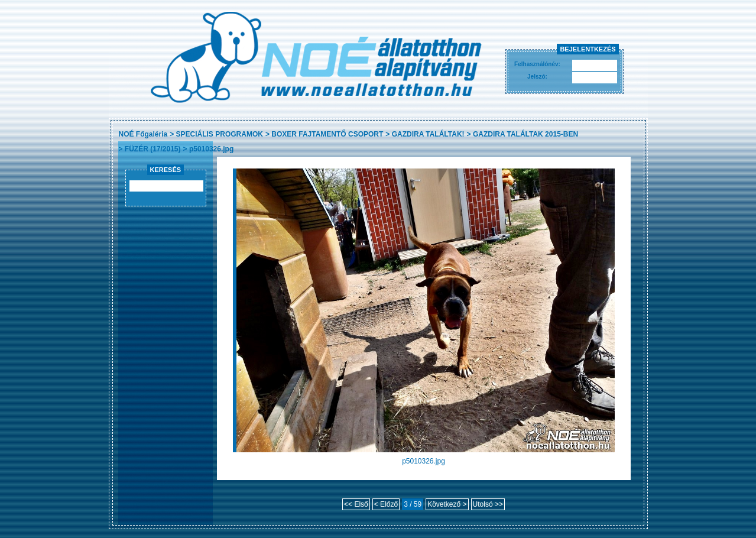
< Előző (386, 504)
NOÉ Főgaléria (143, 134)
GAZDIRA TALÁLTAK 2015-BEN (525, 134)
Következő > (447, 504)
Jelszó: (537, 77)
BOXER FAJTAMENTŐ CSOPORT (327, 134)
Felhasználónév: (537, 64)
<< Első (356, 504)
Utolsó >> (488, 504)
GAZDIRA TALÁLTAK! (428, 134)
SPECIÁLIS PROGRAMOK (220, 134)
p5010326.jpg (211, 149)
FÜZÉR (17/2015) (153, 149)
